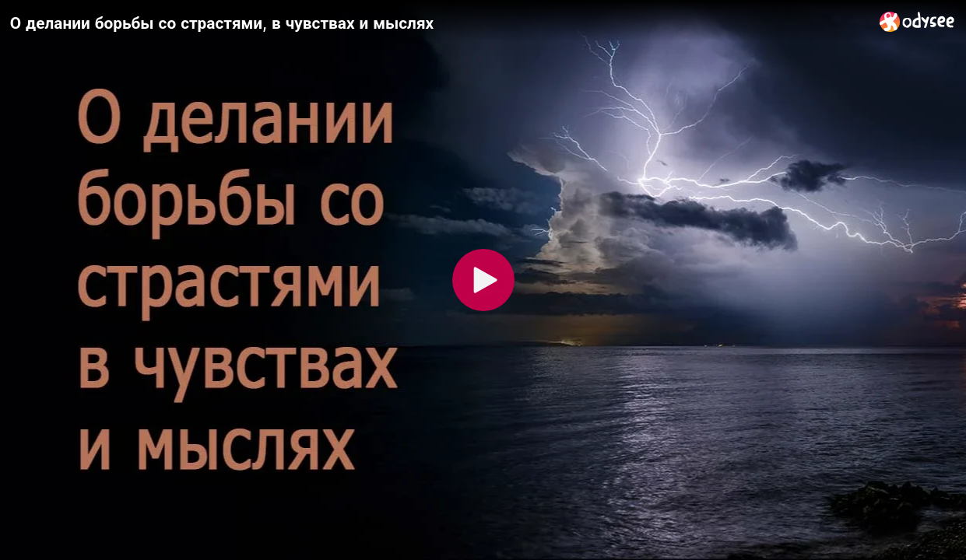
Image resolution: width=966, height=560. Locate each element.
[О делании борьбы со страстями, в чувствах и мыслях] (439, 23)
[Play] (483, 280)
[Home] (917, 21)
